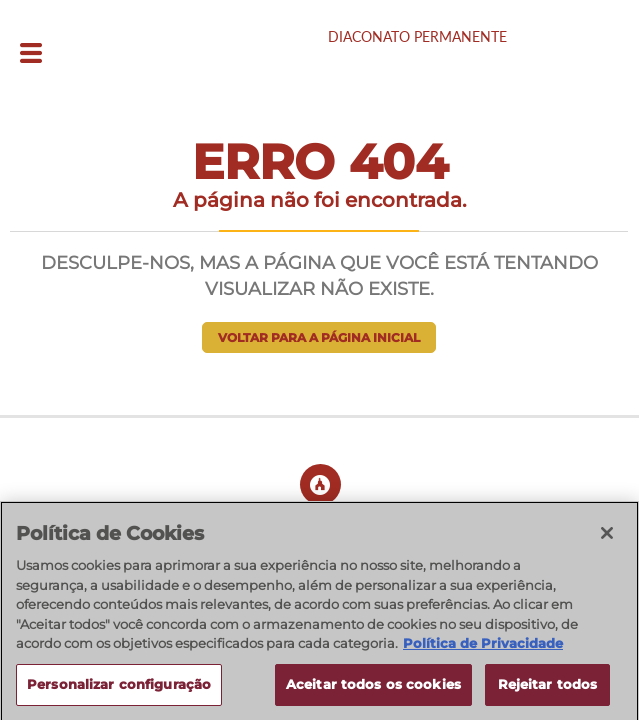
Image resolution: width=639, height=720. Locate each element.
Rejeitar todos (548, 690)
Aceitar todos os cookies (373, 690)
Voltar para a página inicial (319, 337)
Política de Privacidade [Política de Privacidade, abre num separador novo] (483, 649)
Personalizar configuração (119, 690)
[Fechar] (607, 539)
